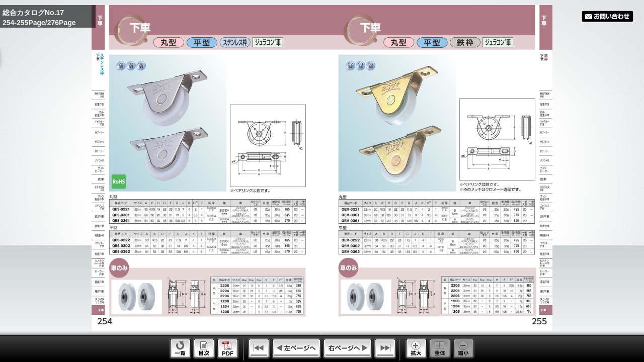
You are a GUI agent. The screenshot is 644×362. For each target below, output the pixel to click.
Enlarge (416, 348)
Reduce (464, 348)
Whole (440, 348)
